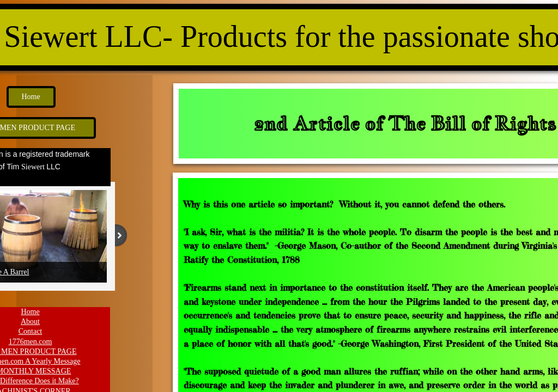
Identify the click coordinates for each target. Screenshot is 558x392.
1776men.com (31, 342)
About (30, 321)
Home (30, 312)
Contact (31, 331)
